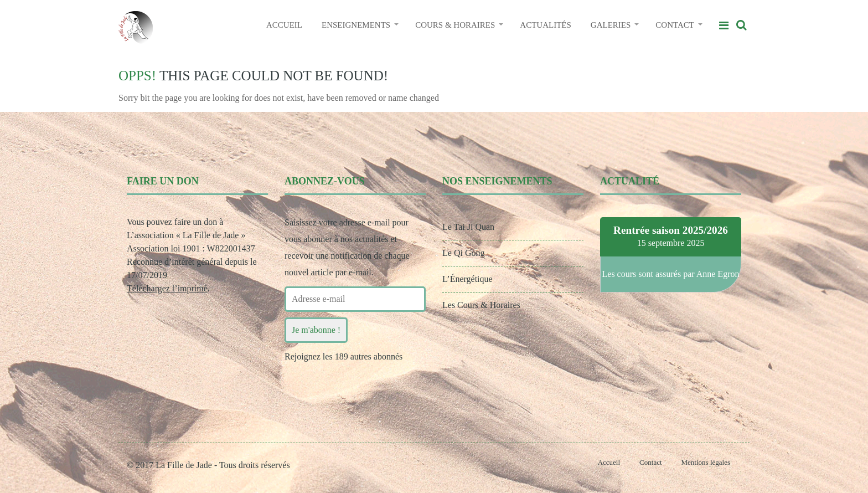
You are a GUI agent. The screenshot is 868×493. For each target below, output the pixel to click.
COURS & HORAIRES (455, 25)
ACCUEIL (284, 25)
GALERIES (611, 25)
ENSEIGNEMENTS (356, 25)
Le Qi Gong (463, 253)
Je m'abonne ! (316, 330)
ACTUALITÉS (546, 25)
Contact (650, 462)
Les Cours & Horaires (481, 305)
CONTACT (675, 25)
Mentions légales (706, 462)
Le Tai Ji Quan (468, 227)
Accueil (609, 462)
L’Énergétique (467, 279)
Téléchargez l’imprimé (167, 288)
